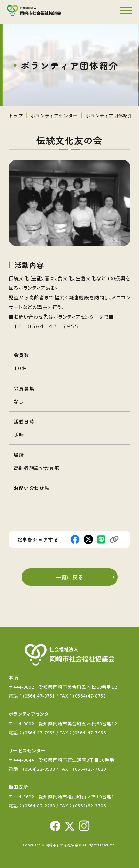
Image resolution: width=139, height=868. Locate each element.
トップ (16, 115)
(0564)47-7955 (40, 732)
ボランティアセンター (54, 115)
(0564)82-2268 (39, 805)
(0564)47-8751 (39, 696)
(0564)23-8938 (39, 769)
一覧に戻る (69, 577)
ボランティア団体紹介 (109, 115)
